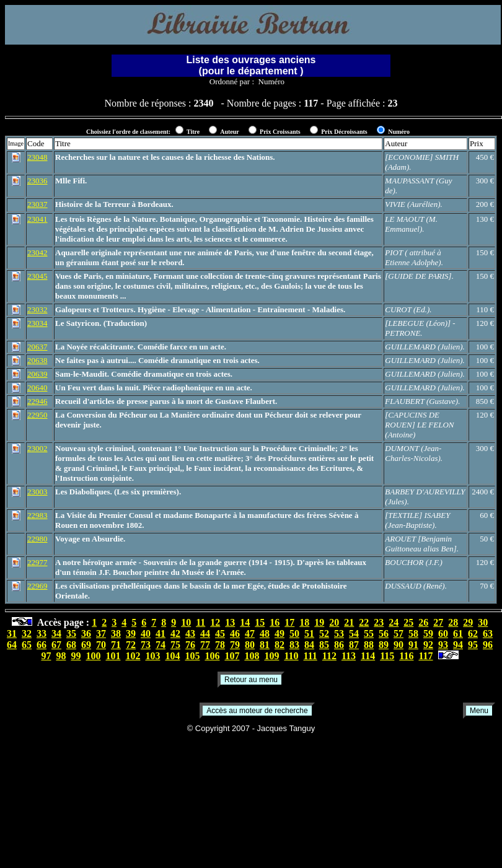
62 (473, 633)
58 (413, 633)
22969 (37, 586)
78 (220, 645)
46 (235, 633)
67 (56, 645)
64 (12, 645)
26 (423, 622)
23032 (37, 309)
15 (260, 622)
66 (42, 645)
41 (161, 633)
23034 (37, 323)
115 (387, 656)
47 (250, 633)
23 (379, 622)
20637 (37, 347)
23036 (37, 181)
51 (309, 633)
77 (205, 645)
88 (369, 645)
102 (133, 656)
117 (425, 656)
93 (443, 645)
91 (413, 645)
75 (175, 645)
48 (265, 633)
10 (186, 622)
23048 (37, 157)
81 (265, 645)
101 (113, 656)
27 (438, 622)
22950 (37, 415)
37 (101, 633)
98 (61, 656)
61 (458, 633)
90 (399, 645)
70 (101, 645)
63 (488, 633)
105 (192, 656)
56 (384, 633)
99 (76, 656)
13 (230, 622)
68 (71, 645)
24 (394, 622)
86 (339, 645)
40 (146, 633)
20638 (37, 360)
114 (368, 656)
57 (399, 633)
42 (175, 633)
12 (215, 622)
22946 (37, 401)
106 (212, 656)
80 (250, 645)
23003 (37, 492)
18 (304, 622)
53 (339, 633)
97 (46, 656)
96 (488, 645)
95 (473, 645)
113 (349, 656)
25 (408, 622)
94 (458, 645)
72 (131, 645)
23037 (37, 204)
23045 (37, 276)
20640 (37, 388)
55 (369, 633)
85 (324, 645)
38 (116, 633)
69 (86, 645)
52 (324, 633)
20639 (37, 374)
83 (294, 645)
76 (190, 645)
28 (453, 622)
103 (152, 656)
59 (428, 633)
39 (131, 633)
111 (310, 656)
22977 (37, 562)
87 (354, 645)
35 (71, 633)
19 (319, 622)
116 (406, 656)
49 (280, 633)
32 (27, 633)
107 (232, 656)
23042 (37, 252)
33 (42, 633)
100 (93, 656)
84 (309, 645)
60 (443, 633)
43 (190, 633)
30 (483, 622)
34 (56, 633)
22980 (37, 539)
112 (329, 656)
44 (205, 633)
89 (384, 645)
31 (12, 633)
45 (220, 633)
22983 (37, 515)
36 (86, 633)
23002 (37, 448)
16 (275, 622)
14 (245, 622)
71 (116, 645)
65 (27, 645)
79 (235, 645)
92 (428, 645)
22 (364, 622)
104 (172, 656)
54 (354, 633)
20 (334, 622)
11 (200, 622)
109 (271, 656)
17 (289, 622)
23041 (37, 219)
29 (468, 622)
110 (291, 656)
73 (146, 645)
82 (280, 645)
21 (349, 622)
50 (294, 633)
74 (161, 645)
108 (252, 656)
